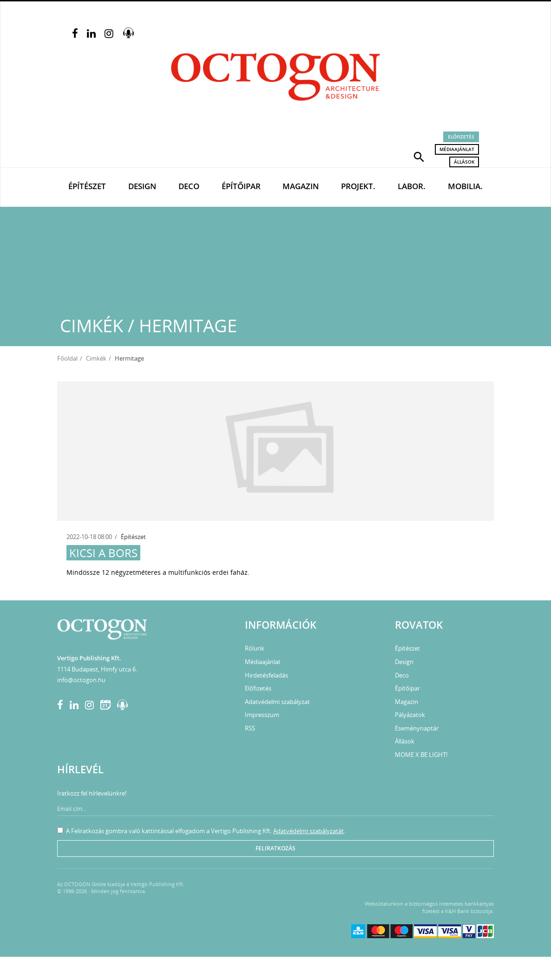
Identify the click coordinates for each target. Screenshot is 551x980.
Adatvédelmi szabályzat (277, 702)
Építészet (87, 186)
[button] (419, 156)
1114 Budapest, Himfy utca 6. (97, 669)
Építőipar (241, 186)
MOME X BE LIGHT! (421, 755)
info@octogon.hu (81, 680)
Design (142, 186)
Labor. (412, 186)
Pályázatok (410, 715)
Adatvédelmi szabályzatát (308, 831)
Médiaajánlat (457, 149)
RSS (250, 728)
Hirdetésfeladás (266, 675)
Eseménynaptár (417, 728)
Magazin (301, 186)
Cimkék (96, 358)
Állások (464, 162)
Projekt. (358, 186)
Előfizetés (461, 137)
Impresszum (262, 715)
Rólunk (255, 648)
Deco (189, 186)
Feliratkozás (275, 848)
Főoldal (67, 358)
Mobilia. (465, 186)
